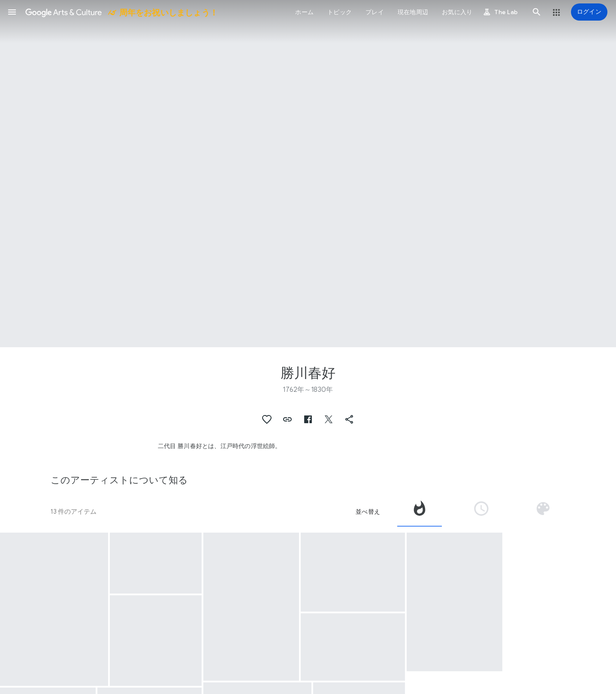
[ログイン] (589, 12)
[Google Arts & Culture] (121, 12)
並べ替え (368, 512)
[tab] (420, 512)
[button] (12, 12)
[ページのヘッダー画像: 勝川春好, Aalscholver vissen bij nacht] (308, 174)
